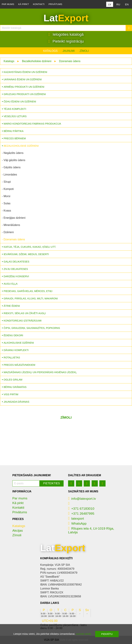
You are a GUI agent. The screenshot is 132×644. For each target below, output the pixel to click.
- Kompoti (8, 189)
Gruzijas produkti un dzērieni (25, 94)
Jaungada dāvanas (16, 402)
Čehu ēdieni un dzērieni (20, 102)
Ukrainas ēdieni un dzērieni (23, 79)
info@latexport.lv (82, 499)
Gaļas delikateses (16, 262)
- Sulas (6, 203)
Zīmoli (84, 51)
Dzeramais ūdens (70, 61)
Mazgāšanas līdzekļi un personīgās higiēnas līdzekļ (40, 372)
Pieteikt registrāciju (66, 41)
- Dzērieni (8, 232)
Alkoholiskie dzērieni (19, 343)
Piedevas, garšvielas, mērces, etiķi (28, 291)
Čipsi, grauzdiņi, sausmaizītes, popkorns (32, 328)
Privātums (55, 4)
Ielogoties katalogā (66, 34)
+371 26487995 (81, 514)
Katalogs (50, 51)
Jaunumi (69, 51)
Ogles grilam (13, 380)
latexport (76, 519)
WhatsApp (77, 523)
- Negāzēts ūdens (13, 153)
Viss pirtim (11, 394)
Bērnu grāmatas (15, 387)
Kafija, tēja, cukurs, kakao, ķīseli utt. (30, 247)
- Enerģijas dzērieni (14, 218)
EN (127, 4)
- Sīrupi (6, 182)
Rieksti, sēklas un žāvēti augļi (25, 313)
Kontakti (39, 4)
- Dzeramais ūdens (13, 239)
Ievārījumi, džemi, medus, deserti (26, 254)
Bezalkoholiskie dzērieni (37, 61)
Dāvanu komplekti (16, 350)
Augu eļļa (11, 284)
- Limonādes (9, 175)
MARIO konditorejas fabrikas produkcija (32, 124)
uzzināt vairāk (84, 634)
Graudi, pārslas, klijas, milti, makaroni (31, 298)
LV (110, 4)
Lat (66, 18)
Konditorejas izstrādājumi (23, 321)
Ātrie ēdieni (12, 306)
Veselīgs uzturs (15, 116)
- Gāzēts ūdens (11, 167)
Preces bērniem (15, 138)
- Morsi (6, 196)
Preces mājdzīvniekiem (19, 365)
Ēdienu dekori (13, 335)
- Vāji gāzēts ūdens (14, 160)
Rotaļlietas (12, 358)
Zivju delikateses (16, 269)
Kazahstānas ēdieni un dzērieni (25, 72)
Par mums (8, 4)
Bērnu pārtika (14, 131)
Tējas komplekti (15, 109)
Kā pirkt (24, 4)
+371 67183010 (81, 509)
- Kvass (6, 211)
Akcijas (18, 531)
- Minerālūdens (11, 225)
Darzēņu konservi (16, 276)
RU (118, 4)
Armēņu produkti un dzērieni (24, 87)
